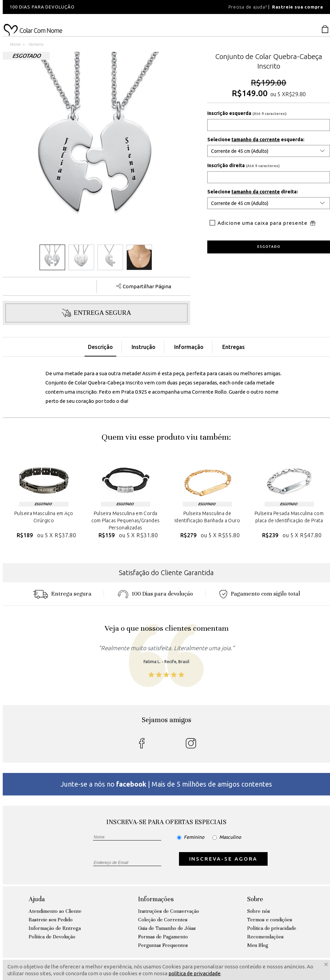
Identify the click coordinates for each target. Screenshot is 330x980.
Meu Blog (258, 945)
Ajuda (37, 899)
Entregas (234, 347)
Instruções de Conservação (169, 911)
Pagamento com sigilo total (260, 594)
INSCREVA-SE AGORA (223, 859)
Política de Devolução (52, 937)
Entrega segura (62, 594)
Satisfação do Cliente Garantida (166, 573)
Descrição (100, 347)
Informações (156, 899)
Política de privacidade (272, 928)
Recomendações (265, 937)
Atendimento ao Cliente (55, 911)
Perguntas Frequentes (163, 945)
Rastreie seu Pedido (51, 920)
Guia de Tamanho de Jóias (167, 928)
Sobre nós (259, 911)
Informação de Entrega (55, 928)
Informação (189, 347)
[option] (95, 7)
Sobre (255, 899)
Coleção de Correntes (163, 920)
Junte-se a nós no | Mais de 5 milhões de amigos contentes (166, 784)
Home (15, 44)
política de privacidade (194, 973)
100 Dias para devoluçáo (155, 594)
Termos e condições (270, 920)
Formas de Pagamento (163, 937)
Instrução (144, 347)
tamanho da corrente (256, 140)
